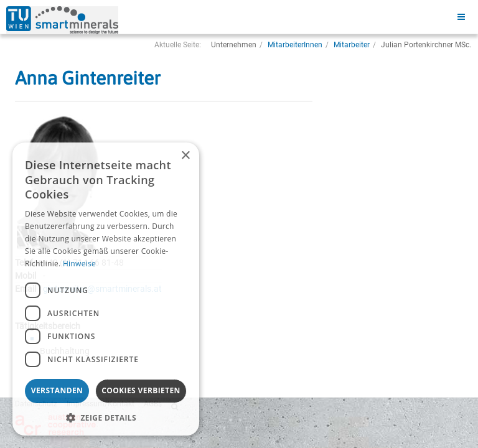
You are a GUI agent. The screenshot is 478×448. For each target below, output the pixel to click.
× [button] (185, 156)
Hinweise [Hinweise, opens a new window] (79, 264)
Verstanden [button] (57, 390)
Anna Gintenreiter (88, 78)
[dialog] (106, 289)
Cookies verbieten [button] (141, 390)
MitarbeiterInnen (295, 45)
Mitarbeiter (352, 45)
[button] (106, 417)
